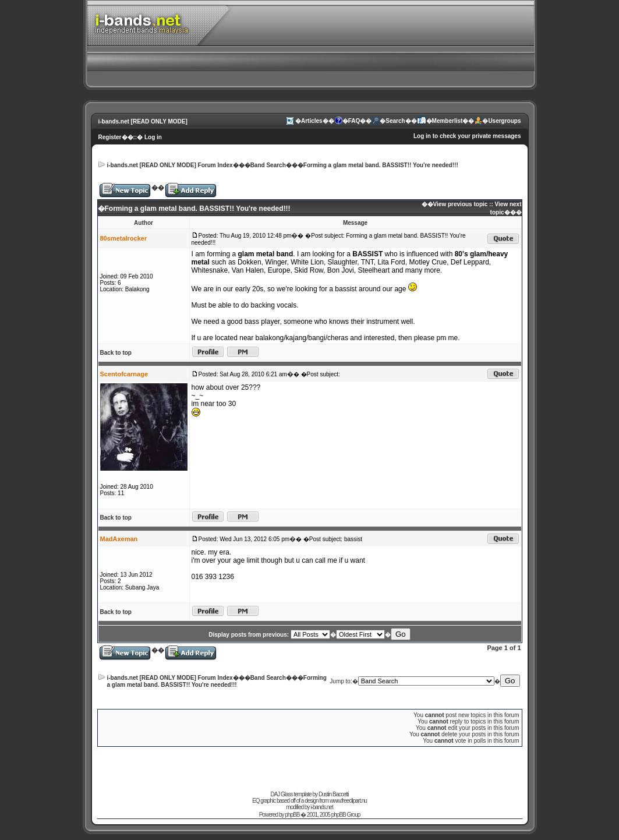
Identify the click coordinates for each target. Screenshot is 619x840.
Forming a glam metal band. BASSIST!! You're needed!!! (381, 165)
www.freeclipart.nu (348, 801)
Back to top (116, 353)
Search (395, 121)
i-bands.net (321, 807)
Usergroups (504, 121)
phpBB (292, 815)
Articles (312, 121)
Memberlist (448, 121)
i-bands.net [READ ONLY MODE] (143, 121)
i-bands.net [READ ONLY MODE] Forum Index (170, 165)
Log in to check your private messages (467, 136)
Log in (153, 137)
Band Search (268, 165)
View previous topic (461, 204)
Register (110, 137)
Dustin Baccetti (334, 794)
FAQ (354, 121)
